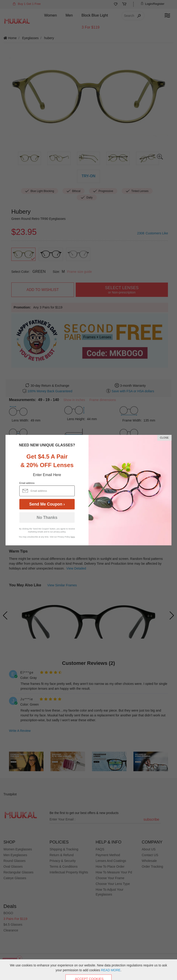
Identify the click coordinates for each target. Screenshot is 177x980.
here (73, 537)
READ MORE (111, 970)
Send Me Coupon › (47, 504)
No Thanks (47, 517)
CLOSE (164, 438)
